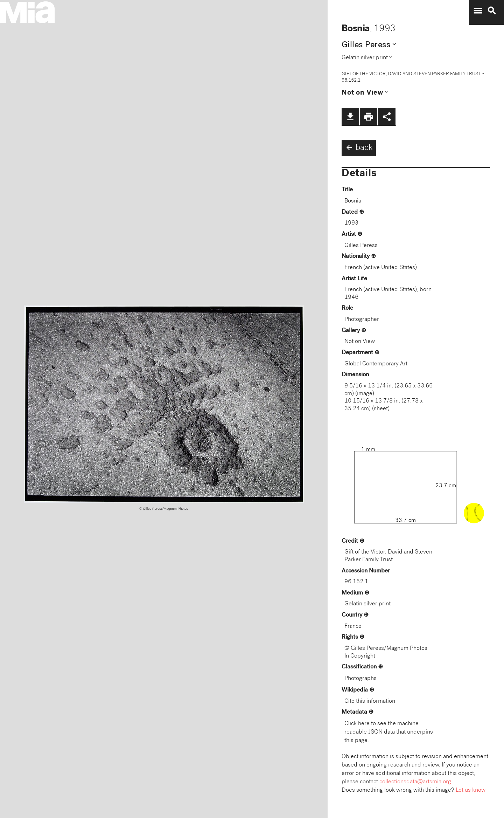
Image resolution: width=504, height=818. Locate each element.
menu (478, 11)
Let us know (471, 790)
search (492, 11)
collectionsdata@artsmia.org (415, 782)
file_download (350, 117)
